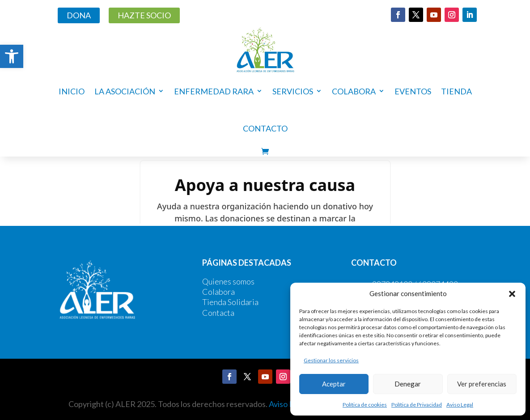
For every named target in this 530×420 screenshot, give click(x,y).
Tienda (456, 91)
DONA (79, 15)
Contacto (265, 128)
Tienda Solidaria (230, 302)
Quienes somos (228, 281)
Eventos (413, 91)
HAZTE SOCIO (144, 15)
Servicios (293, 91)
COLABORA (354, 91)
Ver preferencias (482, 384)
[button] (12, 56)
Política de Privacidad (417, 405)
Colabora (218, 292)
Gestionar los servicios (331, 360)
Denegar (408, 384)
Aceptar (334, 384)
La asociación (125, 91)
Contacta (218, 313)
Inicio (72, 91)
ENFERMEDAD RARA (214, 91)
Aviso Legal (460, 405)
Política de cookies (365, 405)
